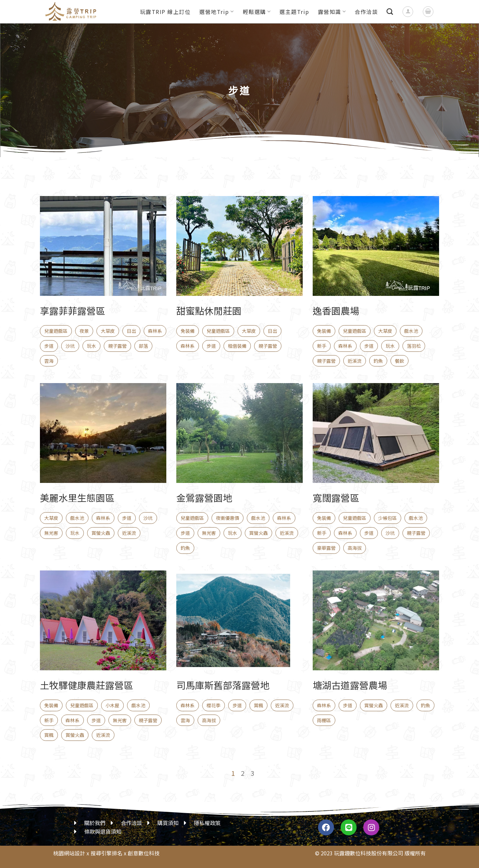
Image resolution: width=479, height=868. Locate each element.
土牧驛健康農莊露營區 (86, 685)
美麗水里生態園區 (77, 498)
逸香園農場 (336, 311)
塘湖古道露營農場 (350, 685)
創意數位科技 (144, 853)
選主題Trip (294, 12)
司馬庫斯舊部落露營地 (223, 685)
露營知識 (332, 12)
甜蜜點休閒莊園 (209, 311)
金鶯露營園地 (204, 498)
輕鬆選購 (257, 12)
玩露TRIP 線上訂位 (165, 12)
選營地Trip (217, 12)
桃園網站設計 (69, 853)
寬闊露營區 (336, 498)
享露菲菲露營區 (73, 311)
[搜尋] (390, 11)
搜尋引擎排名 (106, 853)
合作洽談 (366, 12)
